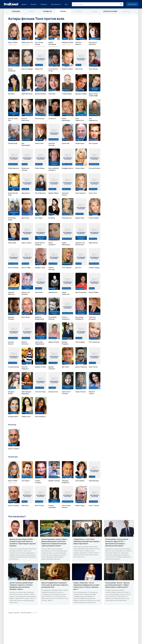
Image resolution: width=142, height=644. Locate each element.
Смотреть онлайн (110, 11)
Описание (16, 11)
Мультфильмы (56, 4)
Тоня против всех (26, 613)
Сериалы (44, 4)
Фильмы (34, 4)
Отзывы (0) (47, 11)
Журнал (24, 4)
